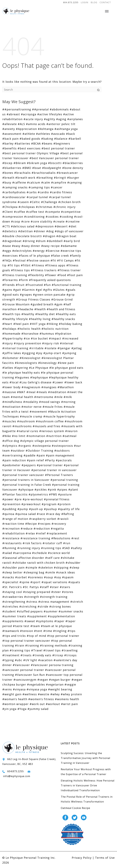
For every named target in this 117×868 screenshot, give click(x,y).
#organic (25, 446)
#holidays (9, 329)
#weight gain (12, 694)
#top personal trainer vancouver (26, 641)
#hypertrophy (12, 338)
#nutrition (54, 436)
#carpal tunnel (37, 197)
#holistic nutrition (55, 329)
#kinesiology (47, 363)
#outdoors (62, 451)
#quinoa (8, 514)
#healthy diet (45, 314)
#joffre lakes (12, 353)
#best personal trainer (58, 148)
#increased (70, 338)
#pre (18, 499)
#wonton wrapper (15, 704)
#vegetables (36, 684)
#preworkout (31, 504)
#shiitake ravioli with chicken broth (38, 563)
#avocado (58, 134)
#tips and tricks (14, 636)
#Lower (58, 382)
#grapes (26, 295)
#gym (58, 304)
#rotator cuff (52, 543)
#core (25, 221)
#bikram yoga (37, 163)
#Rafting (68, 514)
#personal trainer (50, 465)
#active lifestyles (50, 114)
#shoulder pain (13, 567)
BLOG (94, 2)
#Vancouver (21, 665)
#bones (8, 173)
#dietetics (10, 231)
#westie (44, 694)
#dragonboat (12, 241)
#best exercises (29, 148)
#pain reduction (14, 460)
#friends (9, 285)
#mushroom (26, 421)
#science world (59, 553)
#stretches (10, 606)
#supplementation (61, 616)
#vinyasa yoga (37, 689)
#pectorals (64, 460)
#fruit (20, 285)
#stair (54, 587)
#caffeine (19, 182)
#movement (38, 412)
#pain (41, 455)
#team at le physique (56, 626)
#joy (39, 353)
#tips (71, 631)
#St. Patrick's (12, 587)
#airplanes (75, 119)
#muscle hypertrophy (59, 416)
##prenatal (40, 109)
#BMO (27, 168)
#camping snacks (15, 187)
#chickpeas (27, 207)
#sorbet (21, 577)
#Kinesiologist (30, 358)
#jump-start (52, 353)
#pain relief (35, 460)
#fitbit (26, 265)
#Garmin (28, 290)
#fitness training (15, 275)
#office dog (11, 441)
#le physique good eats (66, 368)
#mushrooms (22, 426)
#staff (44, 587)
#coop (16, 221)
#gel (39, 290)
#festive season (38, 260)
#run (67, 543)
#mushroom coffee (50, 421)
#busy (7, 182)
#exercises (10, 256)
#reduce (27, 529)
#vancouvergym (25, 680)
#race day (53, 514)
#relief (41, 533)
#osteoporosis (62, 446)
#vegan (43, 680)
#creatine (73, 221)
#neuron (71, 431)
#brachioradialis (44, 173)
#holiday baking (71, 324)
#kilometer (10, 358)
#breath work (25, 178)
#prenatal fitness (57, 499)
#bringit (60, 178)
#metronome (44, 397)
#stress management (54, 602)
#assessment (12, 134)
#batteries (22, 143)
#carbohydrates (14, 192)
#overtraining (12, 455)
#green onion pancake (49, 295)
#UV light (30, 660)
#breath (8, 178)
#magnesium (31, 387)
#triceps (70, 655)
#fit (53, 260)
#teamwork (11, 631)
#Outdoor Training (39, 451)
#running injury (29, 548)
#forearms (10, 280)
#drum (41, 241)
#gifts (48, 290)
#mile (58, 397)
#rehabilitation (13, 533)
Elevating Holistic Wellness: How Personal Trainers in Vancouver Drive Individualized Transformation (88, 785)
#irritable (36, 348)
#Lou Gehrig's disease (35, 382)
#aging (61, 119)
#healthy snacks (63, 319)
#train (20, 645)
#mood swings (50, 402)
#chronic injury (64, 207)
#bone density (73, 168)
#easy (16, 246)
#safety (76, 548)
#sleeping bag (34, 572)
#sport (35, 582)
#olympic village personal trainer (44, 441)
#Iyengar (64, 348)
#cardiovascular (14, 197)
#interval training (15, 348)
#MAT (21, 392)
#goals (70, 290)
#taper (59, 621)
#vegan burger (60, 680)
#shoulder (73, 563)
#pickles (41, 490)
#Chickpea (10, 207)
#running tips (51, 548)
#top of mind (36, 636)
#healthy (28, 314)
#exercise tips (71, 251)
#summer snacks (71, 611)
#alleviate (10, 124)
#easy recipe (50, 246)
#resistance (11, 538)
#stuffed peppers (30, 611)
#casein (23, 202)
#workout (53, 704)
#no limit (19, 436)
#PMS (53, 494)
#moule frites (53, 407)
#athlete (29, 134)
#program (49, 504)
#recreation (11, 529)
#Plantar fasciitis (15, 494)
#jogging (28, 353)
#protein (64, 504)
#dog (50, 231)
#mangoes (49, 387)
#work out (37, 704)
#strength (32, 597)
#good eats (11, 295)
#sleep (74, 567)
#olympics (10, 446)
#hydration (63, 334)
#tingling (60, 631)
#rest (75, 538)
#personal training (64, 480)
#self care (52, 558)
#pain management (60, 455)
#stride (43, 606)
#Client (8, 212)
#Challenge (49, 202)
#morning (68, 402)
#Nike (7, 436)
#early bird (72, 241)
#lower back (73, 382)
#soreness (35, 577)
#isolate (51, 348)
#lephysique (39, 377)
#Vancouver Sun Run (30, 675)
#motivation (11, 407)
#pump (23, 509)
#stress (32, 602)
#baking (47, 139)
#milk (68, 397)
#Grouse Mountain (16, 304)
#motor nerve (31, 407)
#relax (30, 533)
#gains (7, 290)
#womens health (67, 699)
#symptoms (45, 621)
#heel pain (21, 324)
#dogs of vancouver (69, 231)
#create (59, 221)
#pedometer (11, 465)
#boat (37, 168)
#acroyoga (29, 114)
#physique (26, 490)
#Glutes (59, 290)
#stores (68, 592)
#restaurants (12, 543)
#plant (73, 490)
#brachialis (22, 173)
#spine (24, 582)
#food (62, 275)
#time (48, 631)
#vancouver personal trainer (23, 670)
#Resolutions (61, 538)
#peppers (29, 465)
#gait (17, 290)
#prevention (11, 504)
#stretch (77, 602)
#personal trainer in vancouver (54, 470)
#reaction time (13, 524)
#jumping (69, 353)
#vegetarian (55, 684)
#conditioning (34, 217)
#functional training (66, 285)
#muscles (9, 421)
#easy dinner (31, 246)
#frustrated (34, 285)
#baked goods (30, 139)
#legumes (22, 377)
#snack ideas (66, 572)
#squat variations (54, 582)
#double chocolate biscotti (22, 236)
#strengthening (14, 602)
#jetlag (77, 348)
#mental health (22, 397)
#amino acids (36, 124)
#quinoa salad (26, 514)
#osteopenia (42, 446)
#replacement (57, 533)
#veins (7, 689)
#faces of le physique (34, 256)
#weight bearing (60, 689)
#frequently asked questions (50, 280)
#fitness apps (55, 265)
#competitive (71, 212)
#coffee (19, 212)
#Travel (37, 650)
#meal (31, 392)
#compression (13, 217)
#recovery (59, 524)
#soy (58, 577)
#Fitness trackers (44, 270)
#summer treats (14, 616)
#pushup (50, 509)
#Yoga (22, 709)
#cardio (43, 192)
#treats (26, 655)
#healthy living (40, 319)
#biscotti (55, 163)
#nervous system (52, 431)
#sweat (30, 621)
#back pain (10, 139)
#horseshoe (30, 334)
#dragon (49, 236)
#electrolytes (22, 251)
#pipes (62, 490)
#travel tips (52, 650)
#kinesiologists (26, 363)
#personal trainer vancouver (23, 475)
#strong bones (60, 606)
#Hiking (52, 324)
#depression (44, 226)
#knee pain (66, 363)
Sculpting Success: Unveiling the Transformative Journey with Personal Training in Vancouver (85, 758)
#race (41, 514)
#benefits (9, 148)
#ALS (21, 124)
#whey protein (71, 694)
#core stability (41, 221)
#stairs (65, 587)
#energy (39, 251)
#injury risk (51, 343)
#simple (31, 567)
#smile (50, 572)
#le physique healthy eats (21, 373)
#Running (9, 548)
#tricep (58, 655)
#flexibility (36, 275)
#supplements (13, 621)
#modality (31, 402)
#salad (7, 553)
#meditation (57, 392)
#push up (36, 509)
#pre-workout (33, 499)
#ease (7, 246)
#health (40, 309)
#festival (19, 260)
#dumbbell (55, 241)
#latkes (8, 368)
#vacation (45, 660)
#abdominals (59, 109)
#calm (46, 182)
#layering (21, 368)
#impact (55, 338)
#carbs (32, 192)
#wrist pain (69, 704)
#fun (47, 285)
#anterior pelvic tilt (61, 124)
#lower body (11, 387)
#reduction (42, 529)
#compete (53, 212)
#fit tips (14, 265)
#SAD (66, 548)
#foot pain (75, 275)
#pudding (9, 509)
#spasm (68, 577)
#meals (42, 392)
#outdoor (18, 451)
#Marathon (66, 387)
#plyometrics (38, 494)
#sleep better (12, 572)
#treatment (11, 655)
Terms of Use (105, 858)
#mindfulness (12, 402)
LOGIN (84, 2)
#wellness (30, 694)
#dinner (39, 231)
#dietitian (25, 231)
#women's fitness (41, 699)
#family (75, 256)
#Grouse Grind (62, 299)
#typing (8, 660)
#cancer (57, 187)
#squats (74, 582)
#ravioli (63, 519)
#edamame (69, 246)
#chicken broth (69, 202)
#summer (51, 611)
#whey (55, 694)
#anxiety (9, 129)
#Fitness (38, 265)
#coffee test (35, 212)
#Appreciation (26, 129)
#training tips (20, 650)
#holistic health (29, 329)
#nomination (36, 436)
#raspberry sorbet (43, 519)
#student (9, 611)
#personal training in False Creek (27, 485)
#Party (50, 460)
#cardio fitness (61, 192)
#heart (7, 324)
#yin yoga (9, 709)
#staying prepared (37, 592)
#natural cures (27, 431)
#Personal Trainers (59, 475)
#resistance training (35, 538)
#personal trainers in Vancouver (26, 480)
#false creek (60, 256)
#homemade (11, 334)
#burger (73, 178)
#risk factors (32, 543)
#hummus (47, 334)
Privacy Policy (82, 858)
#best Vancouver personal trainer (54, 158)
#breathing (45, 178)
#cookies (52, 217)
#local (14, 382)
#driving (29, 241)
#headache (25, 309)
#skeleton (46, 567)
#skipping (61, 567)
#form (23, 280)
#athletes (43, 134)
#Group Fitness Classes (33, 299)
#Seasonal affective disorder (23, 558)
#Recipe (31, 524)
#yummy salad (38, 709)
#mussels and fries (46, 426)
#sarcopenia (22, 553)
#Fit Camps (65, 260)
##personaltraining (17, 109)
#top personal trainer (63, 636)
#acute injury (33, 119)
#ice (27, 338)
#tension (27, 631)
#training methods (54, 645)
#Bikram (20, 163)
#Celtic (35, 202)
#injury (8, 343)
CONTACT (105, 2)
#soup (49, 577)
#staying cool (12, 592)
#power (8, 499)
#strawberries (13, 597)
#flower (51, 275)
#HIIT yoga (38, 324)
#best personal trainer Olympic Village (31, 153)
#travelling (70, 650)
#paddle (29, 455)
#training (32, 645)
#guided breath (42, 304)
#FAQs (7, 260)
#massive (9, 392)
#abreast (13, 114)
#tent (38, 631)
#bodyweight (52, 168)
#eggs (7, 251)
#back (70, 134)
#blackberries (73, 163)
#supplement (37, 616)
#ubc (19, 660)
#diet (73, 226)
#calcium (34, 182)
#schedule (39, 553)
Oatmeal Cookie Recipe (75, 808)
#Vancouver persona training (52, 665)
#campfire (59, 182)
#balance (61, 139)
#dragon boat (66, 236)
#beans (47, 143)
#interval (67, 343)
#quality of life (69, 509)
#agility (50, 119)
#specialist (10, 582)
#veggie (70, 684)
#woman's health (15, 699)
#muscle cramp (31, 416)
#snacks (8, 577)
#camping (74, 182)
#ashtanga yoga (66, 129)
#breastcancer (67, 173)
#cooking (66, 217)
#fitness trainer (69, 270)
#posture (65, 494)
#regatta (57, 529)
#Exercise (53, 251)
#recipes (44, 524)
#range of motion (15, 519)
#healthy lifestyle (15, 319)
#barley (8, 143)
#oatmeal (69, 436)
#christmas (44, 207)
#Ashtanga (46, 129)
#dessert (61, 226)
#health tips (11, 314)
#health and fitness (61, 309)
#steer (56, 592)
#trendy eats (42, 655)
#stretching (28, 606)
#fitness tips (20, 270)
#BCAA (36, 143)
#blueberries (12, 168)
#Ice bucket (39, 338)
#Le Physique (39, 368)
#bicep (7, 163)
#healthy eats (66, 314)
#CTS (6, 226)
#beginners (62, 143)
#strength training (54, 597)
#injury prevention (27, 343)
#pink (52, 490)
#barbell (75, 139)
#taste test (21, 626)
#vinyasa (19, 689)
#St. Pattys (31, 587)
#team (35, 626)
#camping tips (39, 187)
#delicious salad (23, 226)
